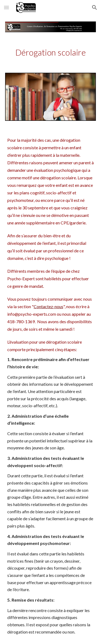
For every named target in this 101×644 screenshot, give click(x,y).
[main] (51, 52)
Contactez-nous (48, 306)
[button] (6, 7)
